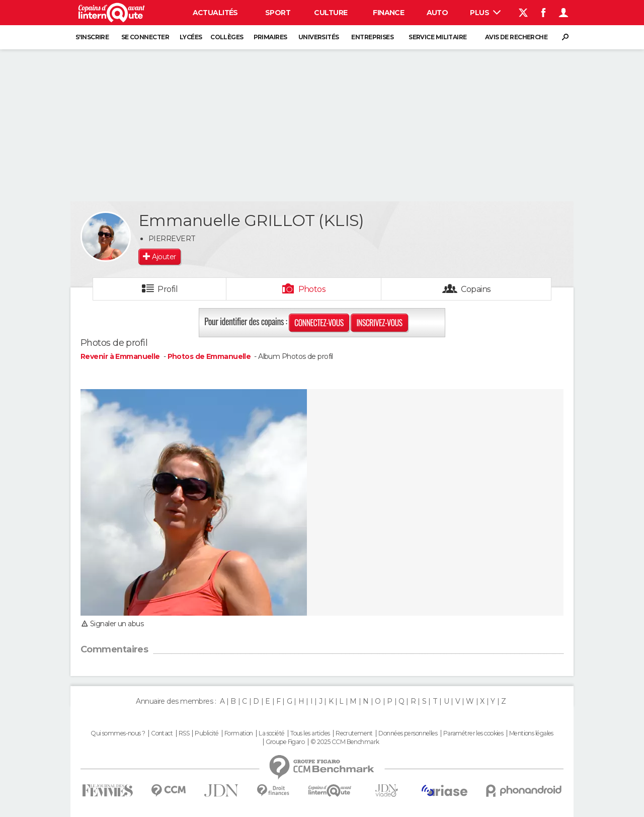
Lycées (191, 37)
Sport (278, 13)
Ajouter (164, 257)
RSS (184, 733)
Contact (162, 733)
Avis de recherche (516, 37)
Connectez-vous (319, 323)
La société (271, 733)
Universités (319, 37)
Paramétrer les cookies (473, 733)
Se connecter (145, 37)
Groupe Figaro (285, 742)
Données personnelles (408, 733)
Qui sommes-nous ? (118, 733)
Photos (312, 289)
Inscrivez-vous (379, 323)
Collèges (227, 37)
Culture (331, 13)
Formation (239, 733)
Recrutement (354, 733)
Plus (485, 13)
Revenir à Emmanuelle (121, 356)
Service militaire (437, 37)
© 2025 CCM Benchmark (345, 742)
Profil (168, 289)
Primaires (270, 37)
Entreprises (372, 37)
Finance (388, 13)
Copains (476, 289)
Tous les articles (310, 733)
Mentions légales (531, 733)
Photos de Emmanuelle (209, 356)
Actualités (215, 13)
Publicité (207, 733)
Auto (437, 13)
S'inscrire (92, 37)
